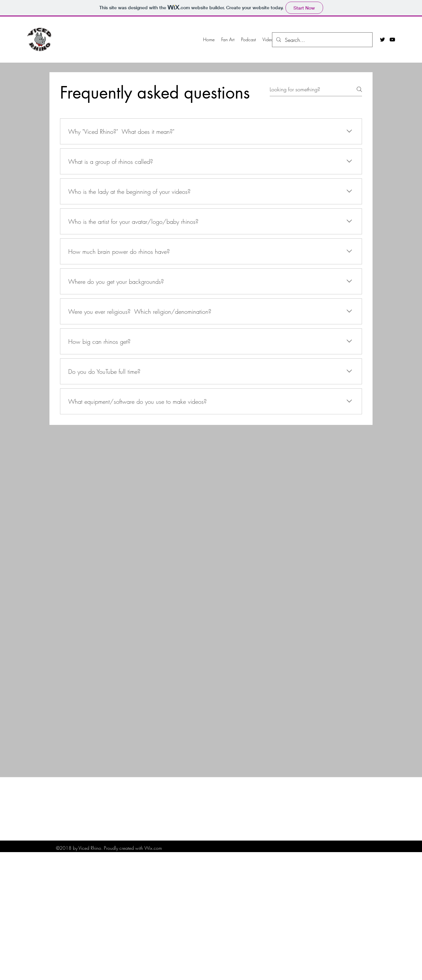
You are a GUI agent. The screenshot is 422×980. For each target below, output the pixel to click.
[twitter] (382, 40)
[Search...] (322, 40)
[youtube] (392, 40)
